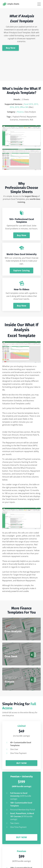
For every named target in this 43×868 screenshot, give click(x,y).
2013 (36, 104)
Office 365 (24, 107)
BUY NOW (22, 763)
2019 (17, 107)
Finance (20, 112)
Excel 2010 (29, 104)
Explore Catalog (22, 270)
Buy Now (11, 48)
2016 (12, 107)
